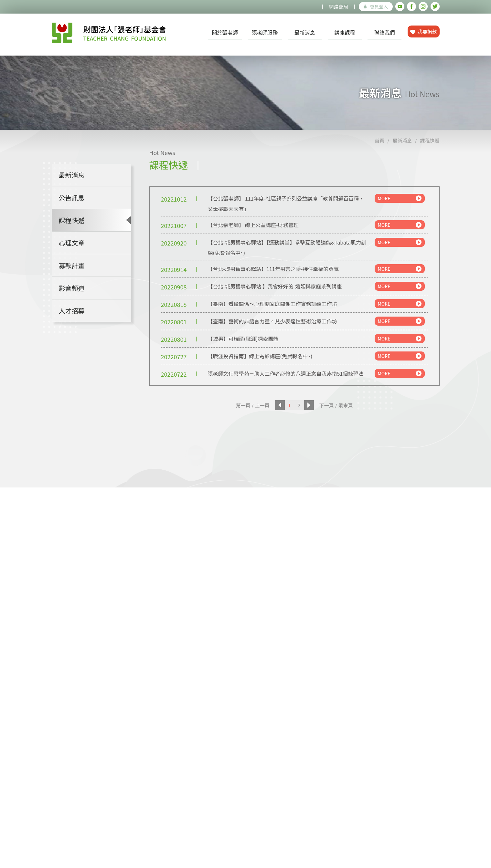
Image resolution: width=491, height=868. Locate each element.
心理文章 (72, 243)
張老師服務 (265, 32)
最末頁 (345, 405)
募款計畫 (72, 265)
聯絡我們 (385, 32)
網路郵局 (338, 7)
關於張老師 (225, 32)
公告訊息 (72, 198)
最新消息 (305, 32)
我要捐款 (424, 31)
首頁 (379, 140)
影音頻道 (72, 288)
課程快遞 (430, 140)
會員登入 (376, 6)
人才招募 (72, 311)
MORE (400, 198)
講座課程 (345, 32)
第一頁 (243, 405)
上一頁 (262, 405)
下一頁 (327, 405)
